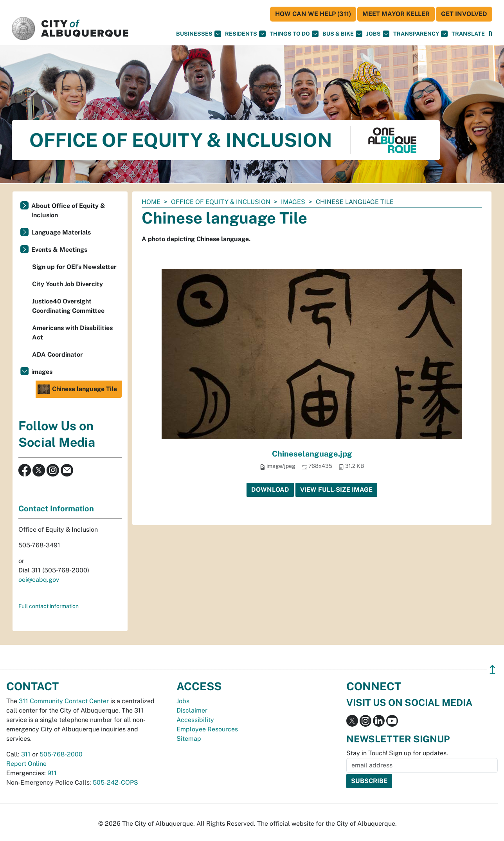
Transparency (420, 34)
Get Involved (464, 14)
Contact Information (56, 509)
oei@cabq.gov (39, 580)
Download (270, 490)
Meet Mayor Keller (396, 14)
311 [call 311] (26, 754)
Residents (245, 34)
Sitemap (189, 739)
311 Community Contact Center (64, 701)
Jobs (378, 34)
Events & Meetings (59, 250)
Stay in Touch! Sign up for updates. (397, 753)
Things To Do (294, 34)
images (293, 202)
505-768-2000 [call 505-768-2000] (61, 754)
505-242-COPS (115, 782)
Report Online (26, 764)
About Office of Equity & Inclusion (68, 210)
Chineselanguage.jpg (312, 454)
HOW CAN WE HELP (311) (313, 14)
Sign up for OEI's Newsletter (74, 267)
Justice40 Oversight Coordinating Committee (68, 306)
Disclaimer (192, 710)
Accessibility (195, 720)
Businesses (199, 34)
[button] (468, 34)
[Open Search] (490, 34)
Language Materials (61, 232)
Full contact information (49, 606)
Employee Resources (207, 729)
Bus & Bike (342, 34)
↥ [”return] (492, 670)
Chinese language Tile (77, 389)
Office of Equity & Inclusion (221, 202)
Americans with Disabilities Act (72, 333)
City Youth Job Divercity (67, 284)
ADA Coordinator (58, 355)
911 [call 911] (52, 773)
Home (151, 202)
